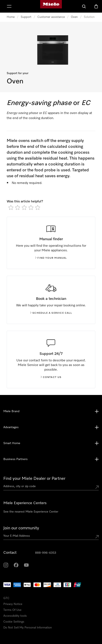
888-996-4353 (46, 553)
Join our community (21, 528)
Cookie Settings (14, 622)
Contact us (51, 377)
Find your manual (51, 258)
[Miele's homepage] (51, 6)
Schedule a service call (51, 313)
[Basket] (96, 6)
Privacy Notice (13, 604)
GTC (6, 598)
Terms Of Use (12, 610)
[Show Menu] (9, 6)
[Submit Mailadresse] (97, 537)
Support (26, 17)
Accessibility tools (15, 616)
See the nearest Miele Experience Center (31, 512)
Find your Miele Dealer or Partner (34, 479)
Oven (74, 17)
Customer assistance (51, 17)
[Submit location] (97, 487)
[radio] (11, 207)
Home (11, 17)
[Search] (84, 6)
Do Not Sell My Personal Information (28, 628)
